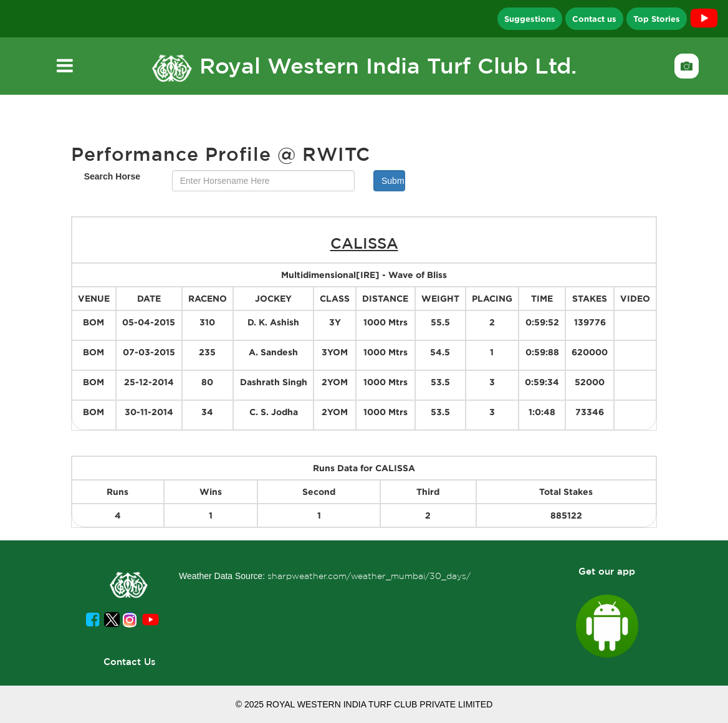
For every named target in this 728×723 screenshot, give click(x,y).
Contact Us (130, 662)
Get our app (607, 571)
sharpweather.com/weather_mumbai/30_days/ (369, 576)
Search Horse (112, 176)
